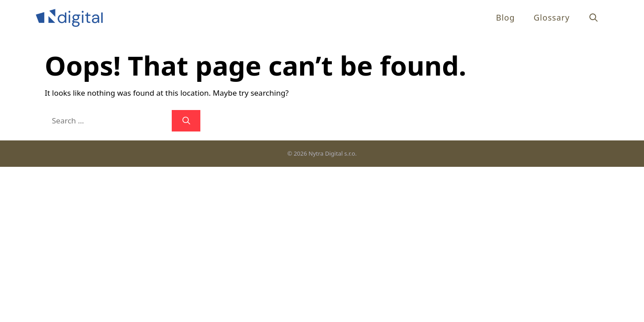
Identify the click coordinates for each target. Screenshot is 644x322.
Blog (505, 17)
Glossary (552, 17)
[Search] (186, 121)
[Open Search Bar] (594, 18)
